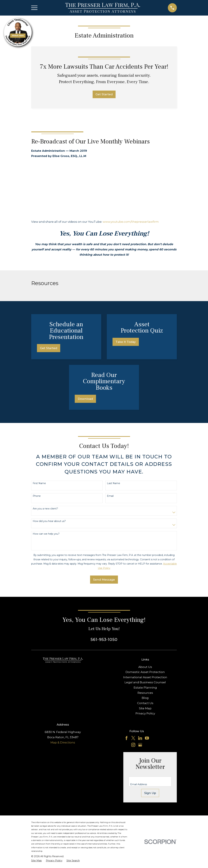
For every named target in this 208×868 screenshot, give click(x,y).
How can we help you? (46, 534)
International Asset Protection (145, 677)
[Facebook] (127, 738)
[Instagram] (133, 745)
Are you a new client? (45, 509)
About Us (145, 667)
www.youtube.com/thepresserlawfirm (131, 222)
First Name (39, 483)
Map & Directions (63, 742)
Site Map (145, 708)
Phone (37, 496)
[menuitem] (37, 861)
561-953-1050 (104, 639)
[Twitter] (133, 738)
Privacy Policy (145, 713)
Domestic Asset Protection (145, 672)
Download (85, 399)
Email (110, 496)
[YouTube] (147, 738)
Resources (145, 693)
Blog (145, 698)
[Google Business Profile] (140, 745)
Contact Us (145, 703)
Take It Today (126, 342)
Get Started (104, 94)
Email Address (139, 784)
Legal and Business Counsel (145, 682)
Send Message (104, 580)
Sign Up (150, 793)
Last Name (114, 483)
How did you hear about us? (49, 521)
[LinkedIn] (140, 738)
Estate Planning (145, 688)
